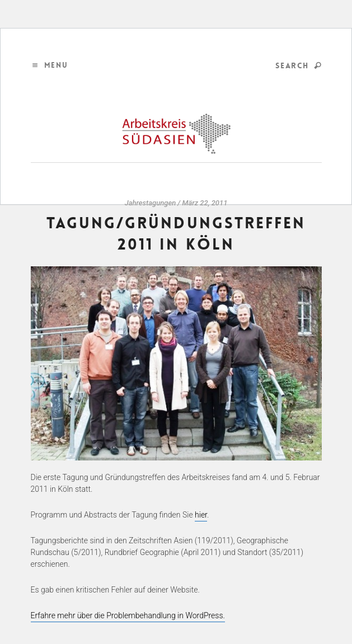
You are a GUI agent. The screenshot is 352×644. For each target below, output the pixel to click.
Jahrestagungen (151, 203)
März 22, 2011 (205, 203)
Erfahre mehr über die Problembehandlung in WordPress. (128, 615)
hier (201, 515)
